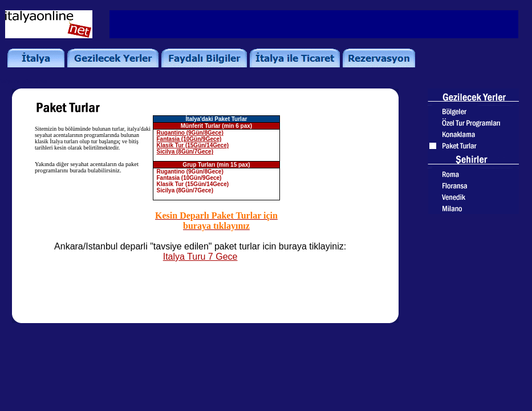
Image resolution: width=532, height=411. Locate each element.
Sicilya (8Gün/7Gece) (185, 152)
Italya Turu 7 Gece (200, 257)
